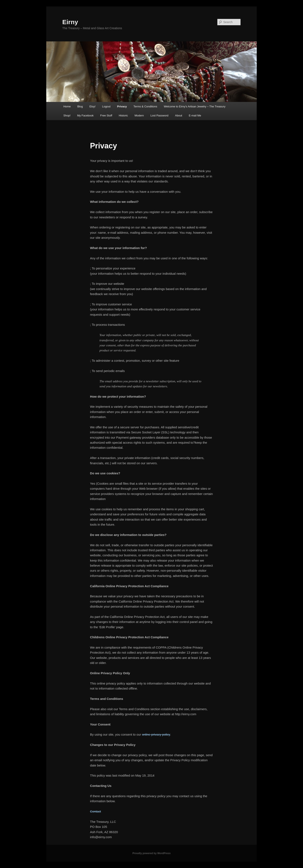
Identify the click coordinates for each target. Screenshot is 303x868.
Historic (123, 115)
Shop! (67, 115)
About (179, 115)
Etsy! (92, 106)
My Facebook (85, 115)
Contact (96, 811)
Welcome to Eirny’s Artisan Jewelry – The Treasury (195, 106)
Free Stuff (106, 115)
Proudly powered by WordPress (151, 853)
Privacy (122, 106)
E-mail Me (195, 115)
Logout (106, 106)
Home (67, 106)
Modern (139, 115)
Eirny (70, 22)
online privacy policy (156, 734)
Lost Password (159, 115)
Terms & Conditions (145, 106)
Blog (80, 106)
